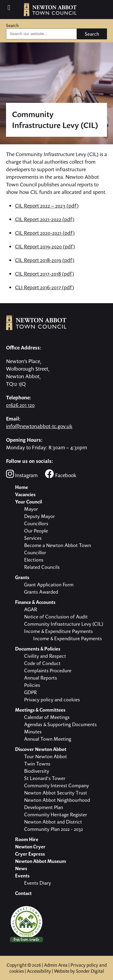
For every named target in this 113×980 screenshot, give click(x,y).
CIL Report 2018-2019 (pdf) (45, 260)
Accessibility (39, 971)
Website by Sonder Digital (79, 971)
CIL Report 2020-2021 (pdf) (45, 233)
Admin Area (56, 965)
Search (12, 25)
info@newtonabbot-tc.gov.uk (39, 426)
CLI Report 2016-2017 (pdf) (45, 287)
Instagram (22, 474)
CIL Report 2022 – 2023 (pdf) (47, 206)
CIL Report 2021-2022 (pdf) (45, 219)
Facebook (61, 474)
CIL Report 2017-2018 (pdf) (45, 274)
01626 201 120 (20, 405)
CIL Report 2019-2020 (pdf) (45, 246)
